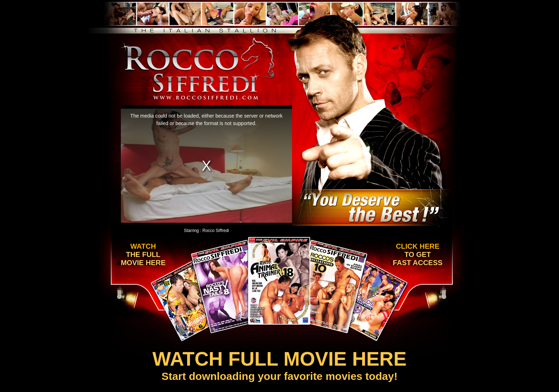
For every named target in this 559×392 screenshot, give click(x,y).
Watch (141, 255)
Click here (416, 255)
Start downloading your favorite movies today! (279, 365)
